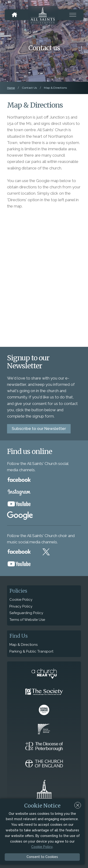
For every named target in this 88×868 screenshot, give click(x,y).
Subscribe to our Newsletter (39, 429)
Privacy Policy (21, 606)
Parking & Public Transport (31, 651)
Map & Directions (23, 645)
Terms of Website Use (27, 620)
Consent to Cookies (42, 857)
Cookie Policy (21, 600)
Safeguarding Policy (26, 613)
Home (11, 88)
